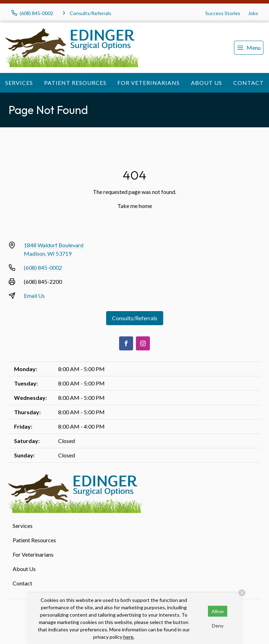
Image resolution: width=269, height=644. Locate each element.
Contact (249, 83)
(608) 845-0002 (43, 267)
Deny (218, 626)
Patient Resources (75, 83)
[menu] (249, 48)
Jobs (253, 13)
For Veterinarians (149, 83)
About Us (206, 83)
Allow (218, 611)
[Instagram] (143, 343)
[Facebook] (126, 343)
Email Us (34, 296)
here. (129, 637)
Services (19, 83)
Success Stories (223, 13)
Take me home (135, 206)
